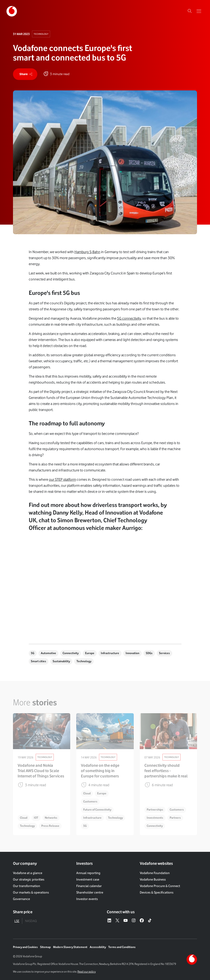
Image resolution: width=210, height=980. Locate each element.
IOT (36, 818)
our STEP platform (62, 479)
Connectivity (71, 653)
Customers (90, 801)
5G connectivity (129, 318)
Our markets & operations (31, 892)
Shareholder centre (90, 892)
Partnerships (155, 810)
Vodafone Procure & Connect (160, 886)
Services (164, 653)
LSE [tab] (17, 921)
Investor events (87, 899)
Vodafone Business (153, 879)
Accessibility (98, 947)
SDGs (149, 653)
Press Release (50, 826)
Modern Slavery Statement (70, 947)
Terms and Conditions (122, 947)
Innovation (132, 653)
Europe (90, 653)
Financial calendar (89, 886)
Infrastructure (110, 653)
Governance (21, 899)
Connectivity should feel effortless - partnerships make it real (166, 771)
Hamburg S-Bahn (87, 252)
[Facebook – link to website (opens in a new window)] (142, 921)
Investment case (88, 879)
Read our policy (87, 972)
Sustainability (61, 661)
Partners (175, 818)
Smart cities (38, 661)
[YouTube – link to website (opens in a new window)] (126, 921)
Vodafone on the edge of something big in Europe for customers (100, 771)
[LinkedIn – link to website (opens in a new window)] (109, 921)
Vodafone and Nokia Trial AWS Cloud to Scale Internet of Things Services (41, 771)
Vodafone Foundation (155, 873)
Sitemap (45, 947)
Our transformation (27, 886)
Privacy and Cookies (25, 947)
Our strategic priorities (29, 879)
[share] (25, 74)
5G (33, 653)
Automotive (48, 653)
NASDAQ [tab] (31, 921)
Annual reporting (88, 873)
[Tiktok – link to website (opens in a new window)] (150, 921)
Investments (155, 818)
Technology (41, 34)
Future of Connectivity (97, 810)
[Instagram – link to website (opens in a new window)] (134, 921)
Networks (51, 818)
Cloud (24, 818)
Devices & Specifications (157, 892)
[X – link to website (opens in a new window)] (117, 921)
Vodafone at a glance (28, 873)
